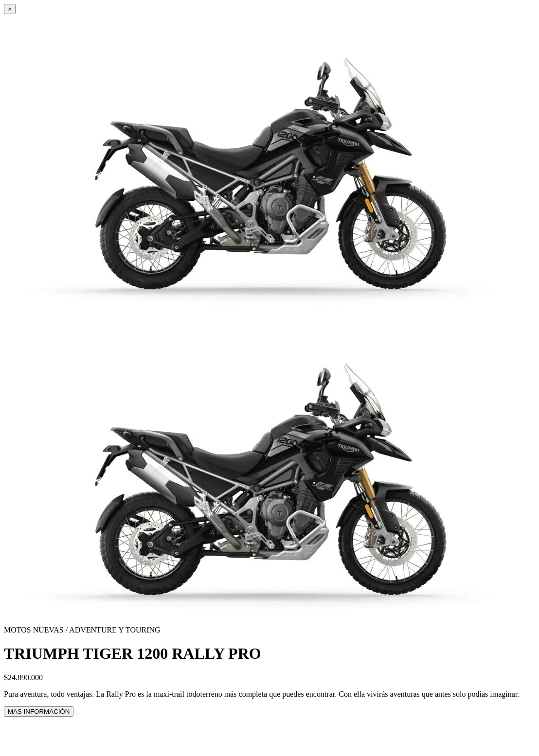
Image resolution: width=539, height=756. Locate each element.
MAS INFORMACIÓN (39, 712)
